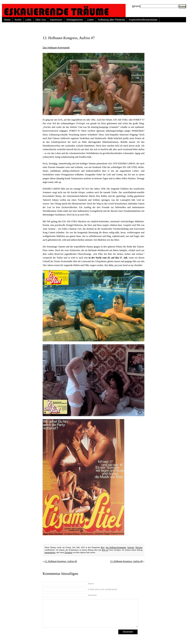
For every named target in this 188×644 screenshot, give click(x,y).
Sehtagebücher (75, 20)
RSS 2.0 (105, 550)
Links (28, 20)
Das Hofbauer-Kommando (56, 48)
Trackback (68, 552)
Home (7, 20)
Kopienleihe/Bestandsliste (143, 20)
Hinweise (139, 547)
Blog (103, 547)
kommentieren (50, 552)
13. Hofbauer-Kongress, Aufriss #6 (61, 561)
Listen (91, 20)
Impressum (56, 20)
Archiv (18, 20)
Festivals (131, 547)
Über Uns (41, 20)
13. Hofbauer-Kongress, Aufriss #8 (126, 561)
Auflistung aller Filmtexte (111, 20)
